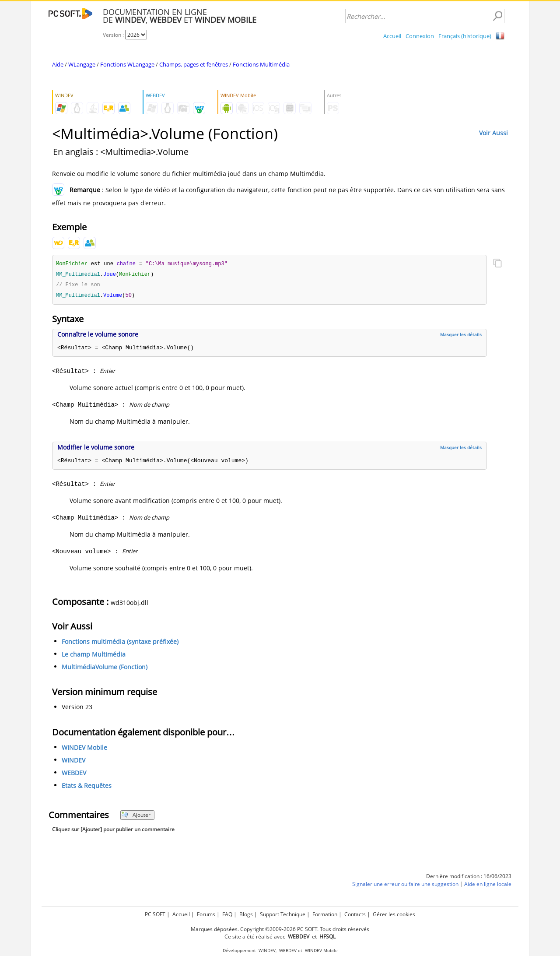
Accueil (392, 36)
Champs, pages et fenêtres (194, 64)
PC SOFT (155, 914)
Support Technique (283, 914)
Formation (325, 914)
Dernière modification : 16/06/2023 (469, 878)
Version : (114, 35)
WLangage (82, 64)
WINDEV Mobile (84, 749)
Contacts (355, 914)
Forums (206, 914)
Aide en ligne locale (488, 886)
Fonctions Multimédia (261, 64)
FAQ (227, 914)
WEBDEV (74, 775)
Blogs (246, 914)
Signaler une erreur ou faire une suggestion (405, 886)
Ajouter (136, 817)
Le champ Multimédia (94, 656)
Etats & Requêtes (87, 787)
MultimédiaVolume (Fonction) (105, 669)
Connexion (420, 36)
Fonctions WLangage (127, 64)
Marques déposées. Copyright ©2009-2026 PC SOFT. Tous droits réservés (280, 929)
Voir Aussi (493, 133)
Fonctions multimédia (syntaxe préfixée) (120, 643)
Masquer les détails (461, 336)
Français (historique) (465, 36)
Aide (58, 64)
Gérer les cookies (394, 914)
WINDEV (73, 762)
